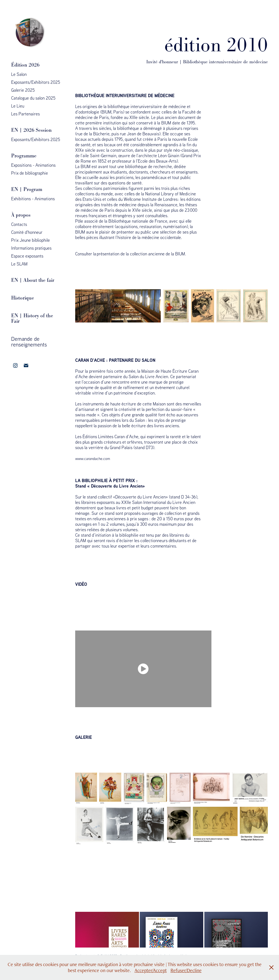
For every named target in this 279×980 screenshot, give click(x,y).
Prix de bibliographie (30, 173)
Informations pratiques (31, 248)
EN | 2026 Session (31, 130)
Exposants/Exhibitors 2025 (36, 82)
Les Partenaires (25, 114)
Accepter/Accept (151, 970)
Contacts (19, 224)
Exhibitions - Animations (33, 199)
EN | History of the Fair (32, 318)
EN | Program (27, 189)
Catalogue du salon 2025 (33, 98)
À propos (21, 215)
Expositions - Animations (33, 165)
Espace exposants (27, 256)
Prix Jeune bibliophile (31, 240)
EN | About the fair (33, 280)
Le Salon (19, 74)
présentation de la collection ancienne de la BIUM (141, 254)
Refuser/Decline (186, 970)
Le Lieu (18, 106)
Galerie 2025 (23, 90)
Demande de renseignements (29, 342)
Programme (24, 156)
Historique (23, 298)
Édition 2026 (25, 65)
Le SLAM (19, 264)
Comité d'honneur (27, 232)
